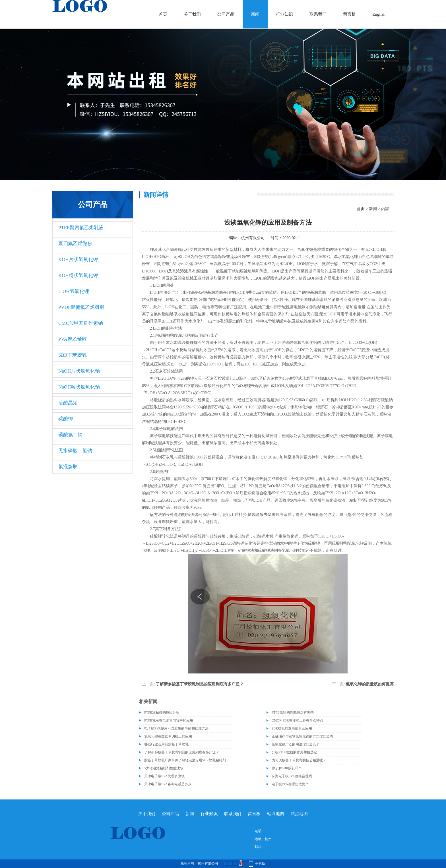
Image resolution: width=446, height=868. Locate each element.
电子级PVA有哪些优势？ (290, 784)
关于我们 (192, 14)
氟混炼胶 (68, 467)
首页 (163, 14)
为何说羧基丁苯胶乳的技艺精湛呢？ (299, 760)
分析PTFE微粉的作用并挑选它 (294, 752)
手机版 (260, 863)
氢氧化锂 (305, 250)
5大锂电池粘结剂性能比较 (164, 768)
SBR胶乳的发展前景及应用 (292, 728)
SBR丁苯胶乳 (73, 355)
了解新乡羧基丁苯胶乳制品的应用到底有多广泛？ (200, 684)
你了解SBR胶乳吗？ (287, 768)
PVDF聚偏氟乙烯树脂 (81, 307)
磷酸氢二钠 (70, 435)
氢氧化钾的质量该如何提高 (370, 684)
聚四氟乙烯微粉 (75, 244)
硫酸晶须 (68, 403)
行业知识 (284, 14)
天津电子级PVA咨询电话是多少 (168, 784)
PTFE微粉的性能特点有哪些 (293, 712)
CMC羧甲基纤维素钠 (81, 323)
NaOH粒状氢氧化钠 (79, 387)
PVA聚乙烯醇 (73, 339)
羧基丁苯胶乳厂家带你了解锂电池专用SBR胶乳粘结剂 (185, 760)
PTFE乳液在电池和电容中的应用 (169, 720)
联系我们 (318, 14)
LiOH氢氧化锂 (74, 291)
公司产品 (226, 14)
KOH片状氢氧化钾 (78, 260)
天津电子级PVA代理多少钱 (164, 776)
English (379, 14)
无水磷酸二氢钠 (75, 451)
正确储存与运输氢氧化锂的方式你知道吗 (302, 736)
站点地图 (276, 814)
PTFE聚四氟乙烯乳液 (81, 228)
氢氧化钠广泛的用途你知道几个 (296, 744)
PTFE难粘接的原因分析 (162, 712)
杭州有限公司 (253, 238)
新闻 (255, 14)
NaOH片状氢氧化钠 (79, 371)
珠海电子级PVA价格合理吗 (292, 776)
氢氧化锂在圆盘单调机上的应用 (168, 736)
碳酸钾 (66, 419)
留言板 (349, 14)
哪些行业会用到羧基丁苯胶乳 (166, 744)
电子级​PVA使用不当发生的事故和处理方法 (176, 728)
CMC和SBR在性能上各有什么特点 (297, 720)
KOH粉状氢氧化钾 (78, 275)
